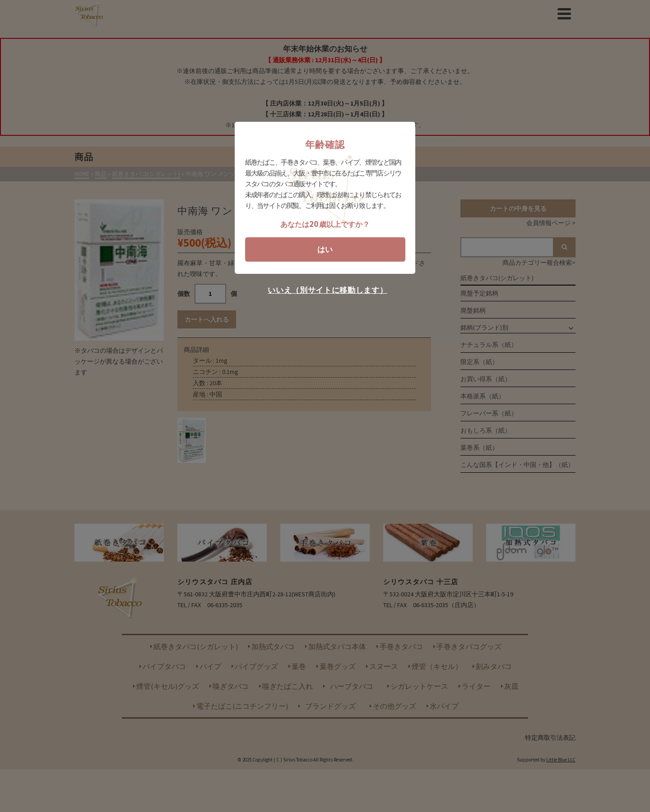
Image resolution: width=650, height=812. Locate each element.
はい (325, 249)
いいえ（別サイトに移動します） (327, 290)
